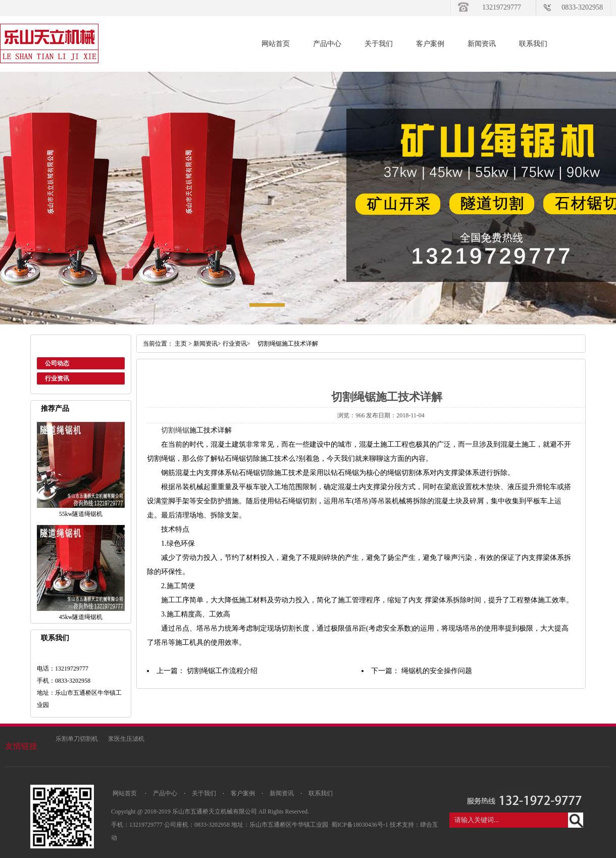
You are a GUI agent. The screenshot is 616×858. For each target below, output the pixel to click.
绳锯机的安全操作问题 (437, 671)
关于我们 (379, 44)
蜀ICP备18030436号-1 (361, 825)
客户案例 (430, 44)
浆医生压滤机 (126, 739)
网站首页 (276, 44)
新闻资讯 (482, 44)
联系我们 (533, 44)
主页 (181, 344)
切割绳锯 (175, 430)
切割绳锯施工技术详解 (285, 344)
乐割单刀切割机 (77, 739)
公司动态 (57, 363)
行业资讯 (57, 378)
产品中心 (327, 44)
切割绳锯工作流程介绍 (222, 671)
